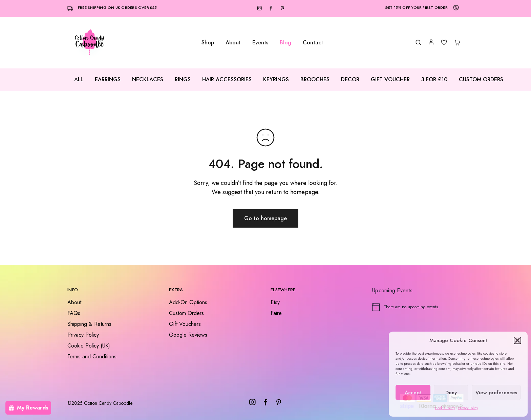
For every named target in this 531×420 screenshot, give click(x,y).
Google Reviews (188, 335)
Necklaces (148, 80)
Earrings (108, 80)
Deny (451, 393)
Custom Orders (481, 80)
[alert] (418, 307)
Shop (208, 43)
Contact (313, 43)
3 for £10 (434, 80)
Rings (183, 80)
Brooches (315, 80)
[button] (517, 340)
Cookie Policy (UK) (89, 346)
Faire (276, 313)
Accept (413, 393)
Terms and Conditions (92, 356)
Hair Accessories (227, 80)
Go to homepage (265, 218)
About (233, 43)
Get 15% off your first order (416, 7)
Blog (285, 43)
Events (260, 43)
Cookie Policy (445, 408)
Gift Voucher (390, 80)
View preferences (496, 393)
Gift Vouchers (185, 324)
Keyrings (276, 80)
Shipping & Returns (89, 324)
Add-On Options (188, 302)
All (79, 80)
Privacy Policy (468, 408)
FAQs (74, 313)
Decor (350, 80)
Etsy (275, 302)
